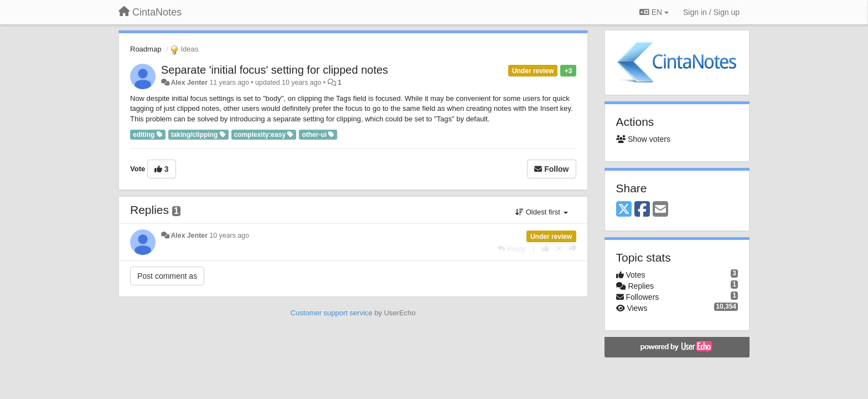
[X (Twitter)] (624, 210)
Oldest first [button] (541, 212)
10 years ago (229, 236)
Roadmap (146, 49)
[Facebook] (642, 210)
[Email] (660, 210)
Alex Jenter (189, 83)
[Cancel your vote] (559, 249)
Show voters (643, 139)
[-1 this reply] (573, 249)
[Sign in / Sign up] (711, 12)
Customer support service (332, 313)
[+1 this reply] (546, 249)
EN (654, 12)
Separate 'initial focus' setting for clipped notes (275, 70)
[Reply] (512, 249)
